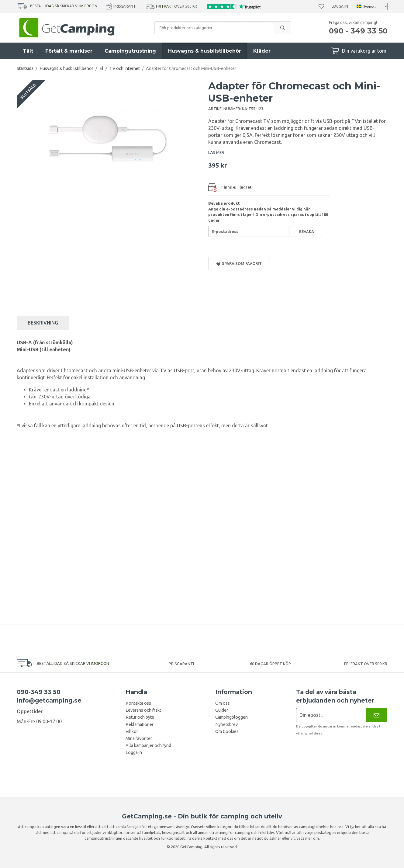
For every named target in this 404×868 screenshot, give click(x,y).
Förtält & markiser (69, 51)
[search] (282, 28)
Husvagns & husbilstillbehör (205, 51)
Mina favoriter (139, 738)
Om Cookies (227, 731)
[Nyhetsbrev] (376, 715)
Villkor (132, 731)
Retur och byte (140, 717)
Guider (222, 710)
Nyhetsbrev (226, 724)
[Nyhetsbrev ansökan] (331, 715)
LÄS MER (216, 152)
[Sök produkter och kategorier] (214, 28)
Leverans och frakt (143, 710)
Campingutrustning (130, 51)
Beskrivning (43, 323)
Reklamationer (140, 724)
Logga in (340, 6)
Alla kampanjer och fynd (148, 745)
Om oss (223, 703)
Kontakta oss (138, 703)
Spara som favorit (239, 264)
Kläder (262, 51)
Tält (28, 51)
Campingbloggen (231, 717)
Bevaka (307, 231)
